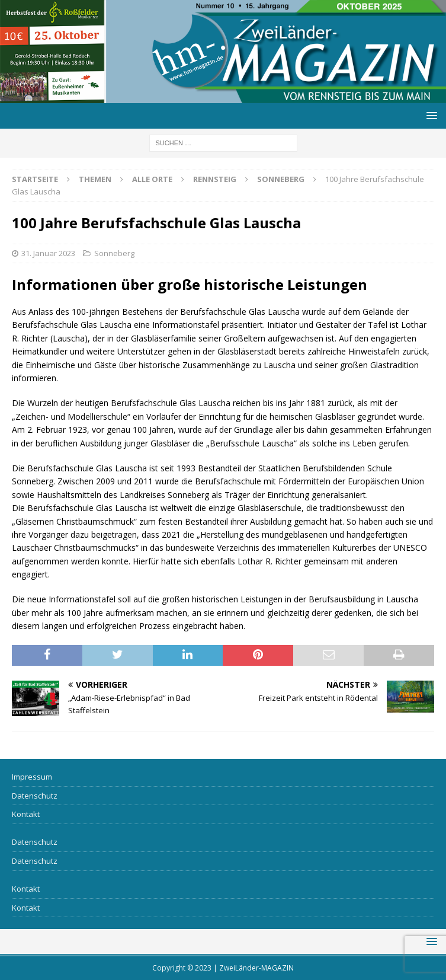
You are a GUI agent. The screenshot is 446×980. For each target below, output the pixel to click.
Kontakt (26, 814)
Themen (95, 179)
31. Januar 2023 (48, 253)
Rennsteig (215, 179)
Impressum (32, 777)
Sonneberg (114, 253)
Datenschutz (35, 796)
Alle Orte (152, 179)
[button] (430, 115)
